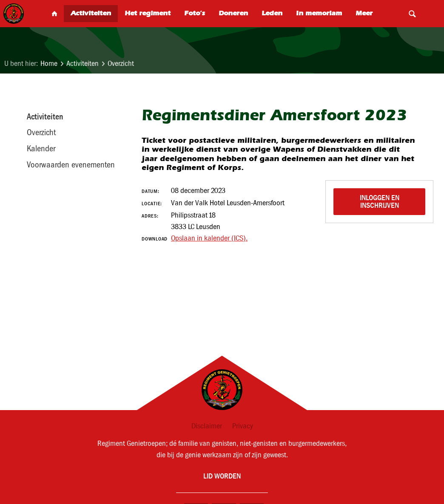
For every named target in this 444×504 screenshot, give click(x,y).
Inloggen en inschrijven (380, 201)
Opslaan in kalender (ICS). (209, 238)
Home (49, 64)
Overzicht (121, 64)
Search (412, 14)
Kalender (41, 148)
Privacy (243, 426)
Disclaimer (207, 426)
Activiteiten (83, 64)
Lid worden (222, 476)
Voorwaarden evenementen (71, 164)
